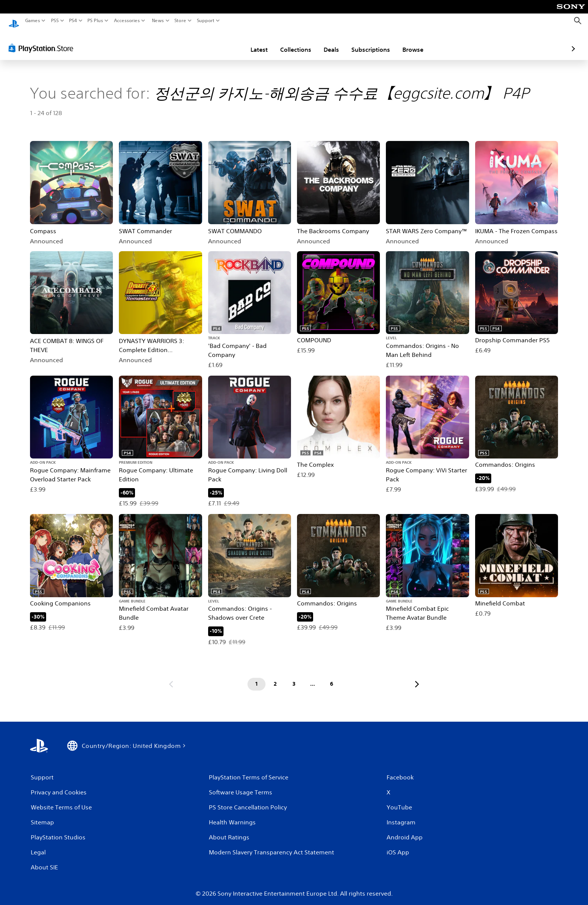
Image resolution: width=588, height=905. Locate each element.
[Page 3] (294, 677)
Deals (287, 42)
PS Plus (95, 21)
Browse (369, 42)
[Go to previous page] (171, 677)
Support (206, 21)
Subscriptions (327, 42)
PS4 (73, 21)
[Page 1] (256, 677)
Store (180, 21)
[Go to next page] (417, 677)
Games (33, 21)
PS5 (55, 21)
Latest (215, 42)
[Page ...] (313, 677)
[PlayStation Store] (43, 41)
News (158, 21)
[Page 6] (331, 677)
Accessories (127, 21)
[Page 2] (275, 677)
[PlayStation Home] (14, 21)
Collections (252, 42)
